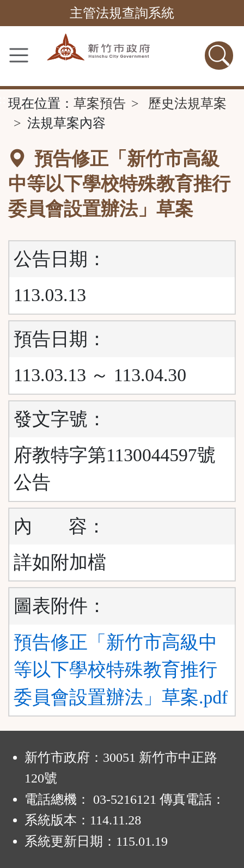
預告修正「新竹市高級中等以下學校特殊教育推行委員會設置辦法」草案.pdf (121, 670)
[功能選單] (19, 55)
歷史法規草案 (187, 103)
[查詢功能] (219, 56)
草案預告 (100, 103)
